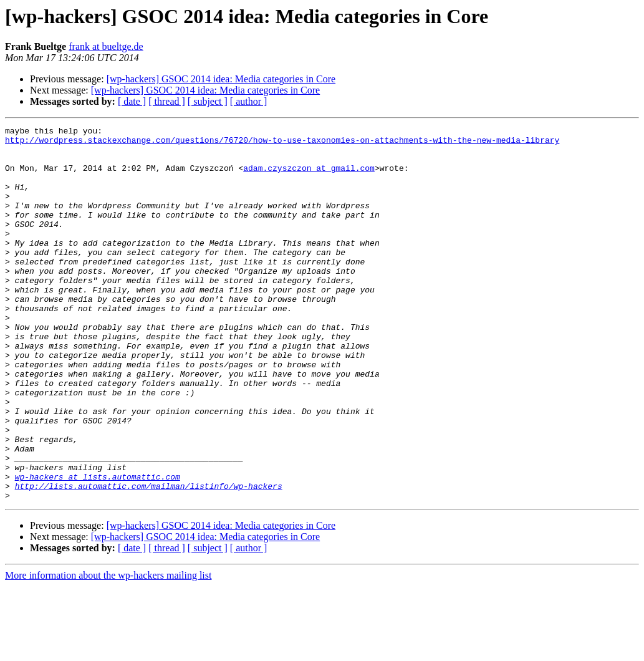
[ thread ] (167, 101)
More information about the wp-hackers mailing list (108, 650)
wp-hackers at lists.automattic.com (98, 548)
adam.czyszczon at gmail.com (309, 177)
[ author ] (249, 101)
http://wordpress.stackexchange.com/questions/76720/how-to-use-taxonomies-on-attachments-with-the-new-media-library (282, 143)
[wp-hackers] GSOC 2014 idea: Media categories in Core (221, 79)
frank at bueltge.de (106, 46)
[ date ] (132, 101)
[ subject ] (208, 101)
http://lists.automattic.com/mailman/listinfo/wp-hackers (149, 559)
